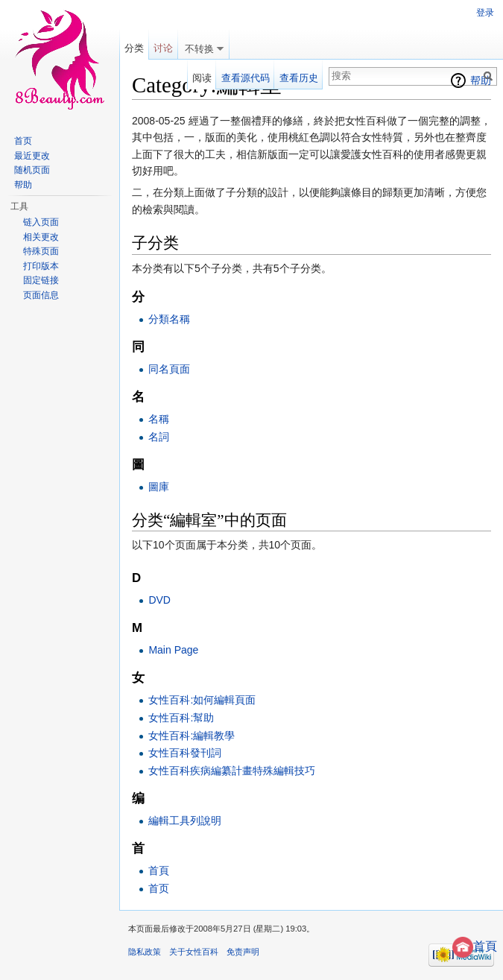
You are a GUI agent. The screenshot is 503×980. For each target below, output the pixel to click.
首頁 (475, 946)
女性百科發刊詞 (185, 753)
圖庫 (159, 487)
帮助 (481, 80)
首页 (159, 888)
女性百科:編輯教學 (192, 736)
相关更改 (41, 237)
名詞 (159, 437)
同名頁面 (169, 369)
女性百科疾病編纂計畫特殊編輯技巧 (232, 771)
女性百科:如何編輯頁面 (202, 700)
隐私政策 (145, 952)
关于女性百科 (194, 952)
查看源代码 (246, 78)
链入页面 (41, 222)
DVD (159, 600)
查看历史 (299, 78)
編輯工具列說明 (185, 821)
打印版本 (41, 266)
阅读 (202, 78)
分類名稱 (169, 319)
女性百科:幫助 (181, 718)
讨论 (163, 48)
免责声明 (243, 952)
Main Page (173, 650)
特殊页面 (41, 251)
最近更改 (32, 156)
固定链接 (41, 280)
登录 (485, 13)
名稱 (159, 419)
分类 (134, 48)
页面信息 (41, 295)
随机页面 (32, 170)
